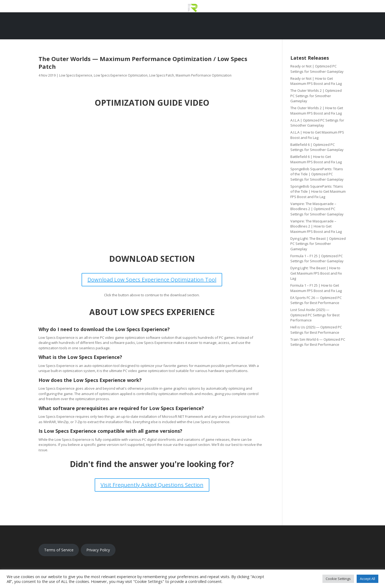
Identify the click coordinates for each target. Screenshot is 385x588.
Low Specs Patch (162, 75)
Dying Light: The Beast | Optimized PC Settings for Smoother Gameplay (318, 244)
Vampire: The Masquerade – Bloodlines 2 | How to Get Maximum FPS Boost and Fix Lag (316, 226)
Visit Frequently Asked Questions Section (152, 485)
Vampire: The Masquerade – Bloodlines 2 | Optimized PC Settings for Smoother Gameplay (317, 209)
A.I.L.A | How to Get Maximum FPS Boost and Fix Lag (317, 135)
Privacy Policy (98, 550)
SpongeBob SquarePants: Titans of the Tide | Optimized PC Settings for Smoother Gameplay (317, 174)
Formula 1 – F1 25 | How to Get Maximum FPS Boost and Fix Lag (316, 288)
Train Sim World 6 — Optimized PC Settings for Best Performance (318, 342)
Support (271, 7)
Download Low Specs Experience (119, 7)
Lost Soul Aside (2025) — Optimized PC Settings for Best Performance (315, 315)
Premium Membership (181, 7)
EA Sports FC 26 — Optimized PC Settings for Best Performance (316, 300)
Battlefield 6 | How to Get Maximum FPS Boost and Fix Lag (316, 159)
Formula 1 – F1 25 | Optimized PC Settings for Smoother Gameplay (317, 259)
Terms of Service (59, 550)
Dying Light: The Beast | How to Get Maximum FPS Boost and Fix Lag (316, 273)
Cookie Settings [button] (338, 579)
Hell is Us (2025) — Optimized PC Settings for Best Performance (316, 330)
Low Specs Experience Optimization (121, 75)
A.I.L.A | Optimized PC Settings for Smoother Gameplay (317, 123)
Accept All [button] (367, 579)
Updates (294, 7)
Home (74, 7)
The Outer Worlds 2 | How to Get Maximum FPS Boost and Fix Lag (317, 111)
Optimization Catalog (232, 7)
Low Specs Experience (76, 75)
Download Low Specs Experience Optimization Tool (152, 280)
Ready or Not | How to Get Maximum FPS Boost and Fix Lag (316, 81)
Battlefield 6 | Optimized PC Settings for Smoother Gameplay (317, 147)
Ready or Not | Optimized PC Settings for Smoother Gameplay (317, 69)
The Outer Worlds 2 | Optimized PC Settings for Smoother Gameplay (316, 96)
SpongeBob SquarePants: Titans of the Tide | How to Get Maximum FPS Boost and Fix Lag (318, 191)
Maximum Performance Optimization (204, 75)
